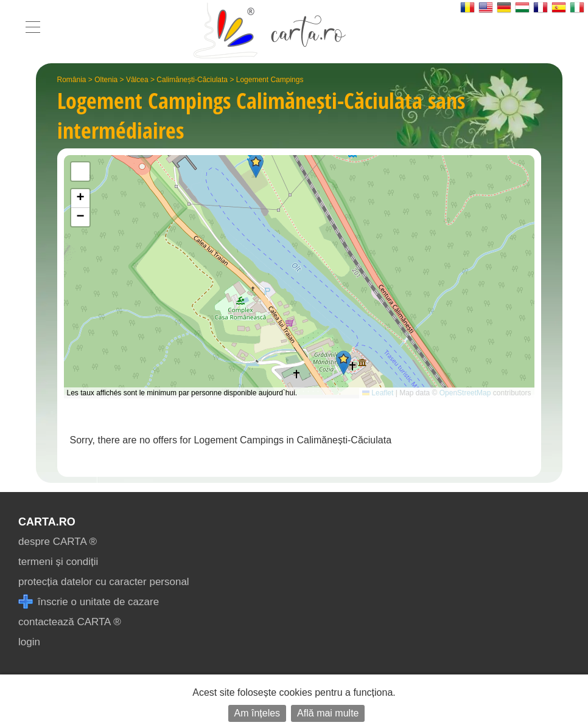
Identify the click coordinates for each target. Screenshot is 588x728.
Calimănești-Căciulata (192, 80)
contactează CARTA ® (70, 622)
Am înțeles (257, 713)
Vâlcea (137, 80)
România (72, 80)
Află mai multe (328, 713)
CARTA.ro (47, 522)
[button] (344, 363)
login (29, 642)
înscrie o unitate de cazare (89, 602)
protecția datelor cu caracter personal (104, 582)
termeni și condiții (58, 562)
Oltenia (106, 80)
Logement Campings (270, 80)
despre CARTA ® (58, 542)
